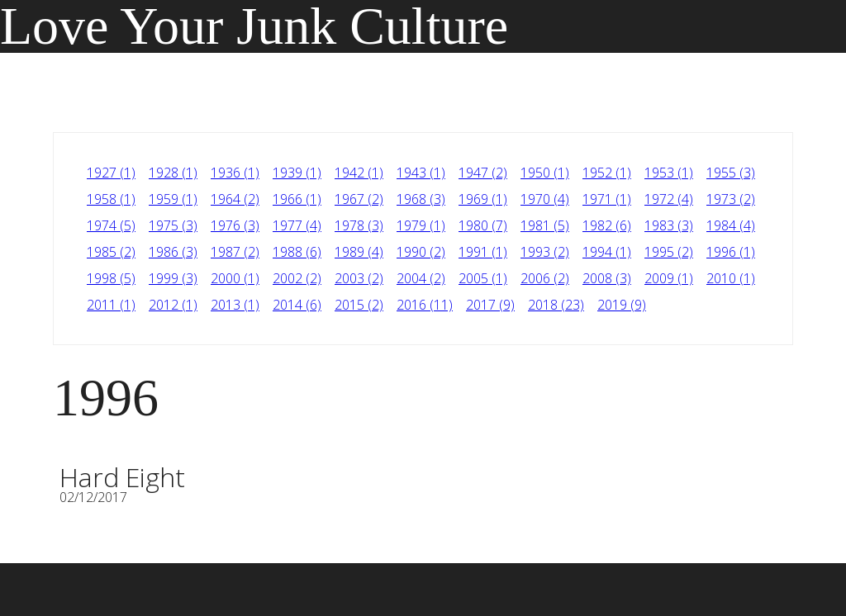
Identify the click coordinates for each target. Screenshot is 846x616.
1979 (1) (421, 225)
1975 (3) (173, 225)
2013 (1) (235, 305)
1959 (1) (173, 199)
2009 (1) (669, 278)
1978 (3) (359, 225)
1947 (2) (483, 173)
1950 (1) (545, 173)
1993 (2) (545, 252)
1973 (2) (731, 199)
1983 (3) (669, 225)
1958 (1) (111, 199)
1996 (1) (731, 252)
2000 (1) (235, 278)
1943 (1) (421, 173)
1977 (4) (297, 225)
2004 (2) (421, 278)
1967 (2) (359, 199)
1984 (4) (731, 225)
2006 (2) (545, 278)
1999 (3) (173, 278)
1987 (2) (235, 252)
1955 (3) (731, 173)
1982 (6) (607, 225)
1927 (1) (111, 173)
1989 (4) (359, 252)
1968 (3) (421, 199)
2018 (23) (556, 305)
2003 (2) (359, 278)
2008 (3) (607, 278)
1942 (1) (359, 173)
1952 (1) (607, 173)
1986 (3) (173, 252)
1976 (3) (235, 225)
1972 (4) (669, 199)
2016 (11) (425, 305)
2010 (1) (731, 278)
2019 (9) (622, 305)
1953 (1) (669, 173)
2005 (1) (483, 278)
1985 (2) (111, 252)
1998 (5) (111, 278)
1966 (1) (297, 199)
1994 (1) (607, 252)
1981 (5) (545, 225)
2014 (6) (297, 305)
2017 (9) (490, 305)
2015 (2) (359, 305)
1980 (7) (483, 225)
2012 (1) (173, 305)
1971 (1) (607, 199)
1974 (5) (111, 225)
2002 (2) (297, 278)
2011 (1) (111, 305)
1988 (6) (297, 252)
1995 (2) (669, 252)
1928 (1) (173, 173)
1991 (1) (483, 252)
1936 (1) (235, 173)
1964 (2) (235, 199)
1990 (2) (421, 252)
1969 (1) (483, 199)
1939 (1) (297, 173)
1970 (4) (545, 199)
